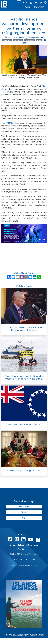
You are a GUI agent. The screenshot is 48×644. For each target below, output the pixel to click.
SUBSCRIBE (39, 7)
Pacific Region (29, 40)
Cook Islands (7, 40)
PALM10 (39, 40)
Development (18, 40)
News (24, 43)
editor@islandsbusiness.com (24, 565)
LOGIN (27, 7)
